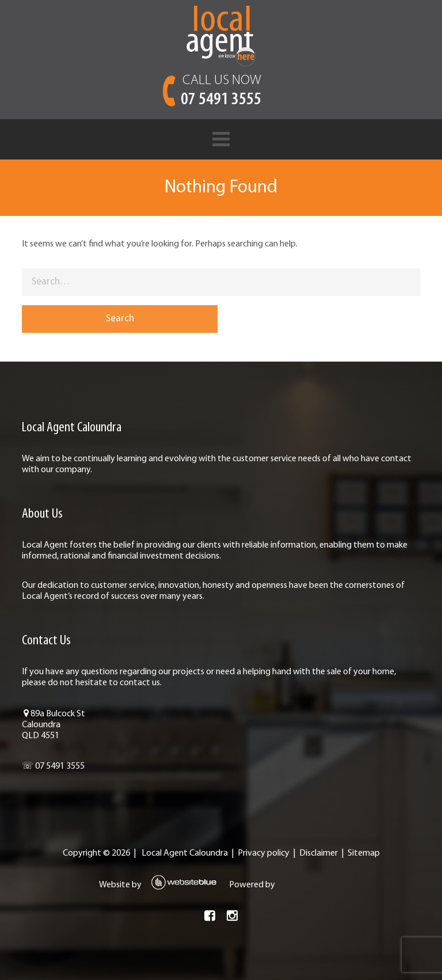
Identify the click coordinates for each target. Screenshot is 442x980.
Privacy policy (264, 853)
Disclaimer (319, 853)
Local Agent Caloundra (185, 853)
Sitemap (364, 853)
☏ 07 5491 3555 (53, 766)
